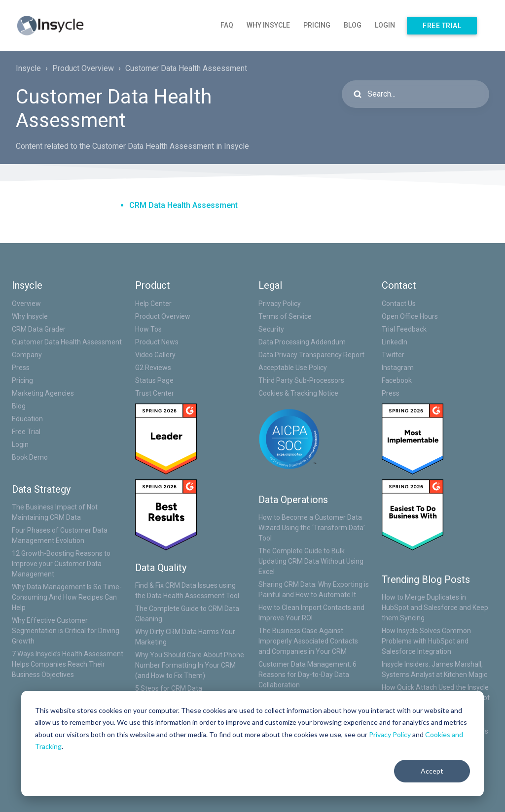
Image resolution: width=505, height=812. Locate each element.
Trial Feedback (404, 329)
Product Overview (83, 68)
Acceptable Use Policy (293, 368)
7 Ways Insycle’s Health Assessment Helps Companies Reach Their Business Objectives (68, 664)
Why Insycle (268, 25)
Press (21, 368)
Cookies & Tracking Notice (298, 393)
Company (27, 355)
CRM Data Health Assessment (183, 205)
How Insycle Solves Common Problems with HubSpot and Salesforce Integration (426, 641)
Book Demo (30, 457)
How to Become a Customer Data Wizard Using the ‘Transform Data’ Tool (312, 528)
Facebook (397, 380)
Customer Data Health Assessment (186, 68)
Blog (353, 25)
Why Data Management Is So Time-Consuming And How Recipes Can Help (67, 597)
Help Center (153, 304)
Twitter (393, 355)
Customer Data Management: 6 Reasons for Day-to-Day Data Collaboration (307, 675)
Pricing (317, 25)
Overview (26, 304)
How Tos (148, 329)
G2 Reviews (153, 368)
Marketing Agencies (43, 393)
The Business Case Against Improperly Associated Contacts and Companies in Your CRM (308, 641)
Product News (157, 342)
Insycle (28, 68)
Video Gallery (155, 355)
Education (27, 419)
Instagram (398, 368)
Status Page (154, 380)
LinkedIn (395, 342)
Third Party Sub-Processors (301, 380)
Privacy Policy (390, 734)
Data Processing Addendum (302, 342)
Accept (432, 771)
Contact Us (399, 304)
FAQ (227, 25)
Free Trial (442, 26)
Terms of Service (285, 316)
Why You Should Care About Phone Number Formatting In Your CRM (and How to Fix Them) (190, 665)
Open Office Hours (410, 316)
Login (385, 25)
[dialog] (252, 744)
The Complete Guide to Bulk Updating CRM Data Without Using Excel (311, 561)
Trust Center (155, 393)
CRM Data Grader (39, 329)
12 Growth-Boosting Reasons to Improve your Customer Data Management (61, 564)
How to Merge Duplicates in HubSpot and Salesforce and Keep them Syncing (435, 608)
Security (271, 329)
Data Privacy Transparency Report (311, 355)
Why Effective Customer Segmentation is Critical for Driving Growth (66, 631)
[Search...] (415, 94)
